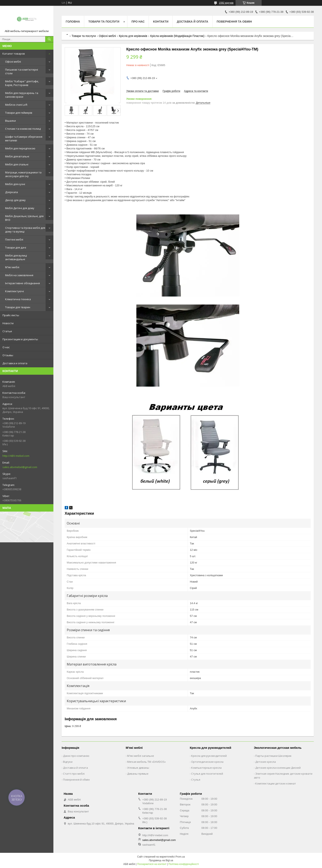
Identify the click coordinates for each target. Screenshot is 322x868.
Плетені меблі (14, 239)
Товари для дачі (16, 247)
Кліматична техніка (18, 299)
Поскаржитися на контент (152, 864)
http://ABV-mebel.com (16, 456)
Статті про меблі (74, 774)
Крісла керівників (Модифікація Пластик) (177, 36)
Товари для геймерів (19, 113)
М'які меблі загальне (141, 756)
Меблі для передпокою (20, 148)
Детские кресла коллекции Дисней (278, 768)
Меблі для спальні (17, 164)
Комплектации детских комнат (276, 783)
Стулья (196, 780)
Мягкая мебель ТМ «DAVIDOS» (146, 762)
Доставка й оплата (193, 22)
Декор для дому (15, 200)
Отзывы (8, 355)
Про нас (138, 22)
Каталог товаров (14, 54)
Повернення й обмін (76, 780)
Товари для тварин (18, 307)
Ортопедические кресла (207, 762)
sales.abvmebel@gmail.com (20, 467)
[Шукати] (49, 39)
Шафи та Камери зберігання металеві (24, 139)
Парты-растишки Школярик (273, 756)
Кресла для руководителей (209, 756)
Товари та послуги (104, 22)
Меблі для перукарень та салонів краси (22, 95)
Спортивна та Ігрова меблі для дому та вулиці (25, 230)
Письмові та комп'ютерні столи (22, 71)
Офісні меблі (13, 62)
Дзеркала (11, 192)
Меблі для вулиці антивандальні (16, 257)
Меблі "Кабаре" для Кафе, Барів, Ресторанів (22, 83)
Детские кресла (266, 762)
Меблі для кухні (15, 184)
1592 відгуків (226, 3)
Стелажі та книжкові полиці (23, 129)
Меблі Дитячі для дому (20, 208)
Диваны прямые (138, 774)
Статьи (7, 331)
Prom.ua (180, 857)
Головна (73, 22)
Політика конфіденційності (184, 864)
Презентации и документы (20, 339)
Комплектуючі (14, 291)
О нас (6, 347)
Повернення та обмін (234, 22)
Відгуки (68, 762)
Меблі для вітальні (17, 156)
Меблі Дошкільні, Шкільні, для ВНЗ (24, 218)
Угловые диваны (138, 768)
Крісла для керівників (133, 36)
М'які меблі (12, 267)
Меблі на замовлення (19, 275)
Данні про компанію (76, 756)
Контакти (161, 22)
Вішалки (10, 121)
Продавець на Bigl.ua (161, 860)
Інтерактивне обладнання (22, 283)
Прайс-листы (11, 315)
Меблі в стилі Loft (16, 105)
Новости (8, 323)
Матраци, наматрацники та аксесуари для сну (23, 174)
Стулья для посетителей (207, 774)
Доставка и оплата (15, 363)
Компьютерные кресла (206, 768)
